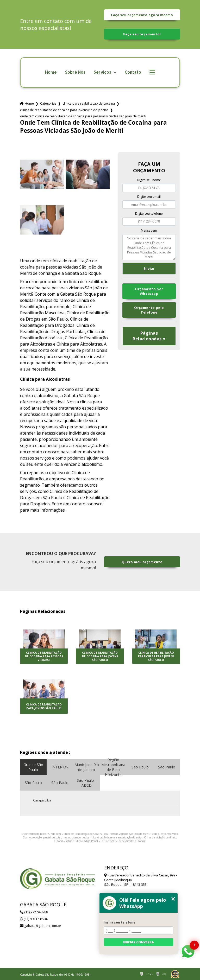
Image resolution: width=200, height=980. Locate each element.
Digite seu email (149, 197)
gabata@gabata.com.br (41, 926)
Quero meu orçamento (142, 562)
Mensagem (149, 230)
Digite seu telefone (149, 214)
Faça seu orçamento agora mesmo (142, 15)
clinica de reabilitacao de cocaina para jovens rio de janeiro (64, 110)
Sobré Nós (75, 72)
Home (51, 72)
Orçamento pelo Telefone (149, 310)
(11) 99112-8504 (34, 919)
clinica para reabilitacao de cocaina (89, 103)
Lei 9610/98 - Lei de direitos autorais (123, 841)
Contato (133, 72)
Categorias (48, 103)
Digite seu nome (149, 180)
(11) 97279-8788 (34, 912)
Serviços (103, 72)
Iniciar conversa (139, 942)
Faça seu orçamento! (142, 34)
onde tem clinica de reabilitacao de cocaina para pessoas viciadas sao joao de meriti (83, 116)
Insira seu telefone (120, 922)
